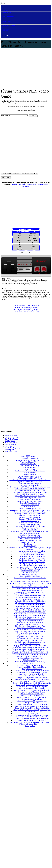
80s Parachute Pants (30, 474)
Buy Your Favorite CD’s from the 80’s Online (30, 489)
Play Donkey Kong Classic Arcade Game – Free (30, 612)
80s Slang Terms (10, 441)
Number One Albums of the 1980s (30, 523)
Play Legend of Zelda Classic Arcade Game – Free (30, 630)
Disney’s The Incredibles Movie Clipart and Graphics (32, 719)
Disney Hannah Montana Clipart (32, 669)
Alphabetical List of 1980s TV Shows (30, 478)
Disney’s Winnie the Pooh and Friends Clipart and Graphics (32, 683)
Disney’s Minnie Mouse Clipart (32, 712)
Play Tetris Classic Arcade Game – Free (30, 656)
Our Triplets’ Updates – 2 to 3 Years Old (32, 558)
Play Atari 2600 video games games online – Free (30, 594)
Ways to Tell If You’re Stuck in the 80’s (30, 540)
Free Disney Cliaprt (11, 451)
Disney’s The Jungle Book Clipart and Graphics (32, 678)
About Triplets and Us (28, 457)
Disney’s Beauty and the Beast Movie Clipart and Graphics (32, 690)
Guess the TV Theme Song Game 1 (30, 515)
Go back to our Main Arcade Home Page (26, 306)
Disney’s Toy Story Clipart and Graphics (32, 681)
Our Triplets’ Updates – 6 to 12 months (32, 564)
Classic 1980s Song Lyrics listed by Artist (30, 494)
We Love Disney (28, 663)
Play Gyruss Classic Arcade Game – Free (30, 628)
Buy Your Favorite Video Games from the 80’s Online (30, 492)
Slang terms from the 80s (30, 528)
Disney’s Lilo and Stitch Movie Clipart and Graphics (32, 706)
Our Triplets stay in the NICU (32, 553)
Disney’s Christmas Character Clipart (32, 696)
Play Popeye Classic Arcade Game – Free (30, 638)
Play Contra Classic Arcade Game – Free (30, 605)
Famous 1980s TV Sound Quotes (30, 508)
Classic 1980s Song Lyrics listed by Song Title (30, 496)
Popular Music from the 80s (30, 524)
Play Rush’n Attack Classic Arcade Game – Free (30, 642)
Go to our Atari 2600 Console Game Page (26, 309)
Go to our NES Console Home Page (26, 307)
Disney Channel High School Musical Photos (32, 667)
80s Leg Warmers (30, 473)
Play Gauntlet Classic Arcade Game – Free (30, 624)
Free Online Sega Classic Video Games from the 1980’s (30, 587)
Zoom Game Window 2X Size (10, 174)
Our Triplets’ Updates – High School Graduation (32, 567)
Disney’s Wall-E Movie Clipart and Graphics (32, 720)
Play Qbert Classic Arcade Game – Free (30, 640)
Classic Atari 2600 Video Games (30, 576)
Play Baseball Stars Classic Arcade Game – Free (30, 596)
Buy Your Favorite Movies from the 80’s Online (30, 491)
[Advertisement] (19, 68)
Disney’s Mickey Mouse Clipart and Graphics (32, 672)
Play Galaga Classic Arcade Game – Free (30, 622)
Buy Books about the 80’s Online (30, 483)
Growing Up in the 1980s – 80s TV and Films (30, 514)
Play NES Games (10, 444)
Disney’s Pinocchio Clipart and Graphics (32, 676)
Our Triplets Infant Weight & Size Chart (32, 551)
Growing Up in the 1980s (28, 464)
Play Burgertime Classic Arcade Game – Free (30, 597)
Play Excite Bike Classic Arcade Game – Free (30, 617)
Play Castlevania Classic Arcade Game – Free (30, 599)
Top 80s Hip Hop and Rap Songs (30, 535)
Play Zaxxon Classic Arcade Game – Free (30, 658)
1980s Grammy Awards (30, 467)
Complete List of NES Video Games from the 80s (30, 578)
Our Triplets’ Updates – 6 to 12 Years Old (32, 565)
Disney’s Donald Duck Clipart (32, 699)
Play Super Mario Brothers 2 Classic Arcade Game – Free (30, 647)
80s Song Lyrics (10, 450)
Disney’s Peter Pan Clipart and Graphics (32, 674)
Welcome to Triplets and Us (28, 724)
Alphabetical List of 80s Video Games (30, 482)
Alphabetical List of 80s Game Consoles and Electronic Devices (30, 480)
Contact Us (27, 731)
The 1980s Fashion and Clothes (30, 533)
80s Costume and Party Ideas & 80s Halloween (30, 471)
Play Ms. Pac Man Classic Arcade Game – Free (30, 631)
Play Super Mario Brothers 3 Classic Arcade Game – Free (30, 649)
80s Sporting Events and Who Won (30, 476)
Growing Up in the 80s (28, 542)
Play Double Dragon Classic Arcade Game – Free (30, 615)
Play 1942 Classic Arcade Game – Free (30, 590)
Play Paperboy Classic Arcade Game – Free (30, 635)
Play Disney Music (11, 443)
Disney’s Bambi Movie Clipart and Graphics (32, 688)
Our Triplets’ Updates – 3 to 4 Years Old (32, 560)
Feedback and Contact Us (28, 462)
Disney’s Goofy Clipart (32, 703)
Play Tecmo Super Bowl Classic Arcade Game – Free (30, 655)
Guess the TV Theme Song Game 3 (30, 517)
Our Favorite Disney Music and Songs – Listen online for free (30, 722)
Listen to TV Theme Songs (30, 521)
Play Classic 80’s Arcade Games (28, 574)
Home (28, 455)
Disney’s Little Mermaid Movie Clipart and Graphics (32, 708)
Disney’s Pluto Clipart (32, 713)
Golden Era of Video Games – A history (30, 589)
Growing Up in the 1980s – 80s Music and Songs (30, 512)
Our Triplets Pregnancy (30, 573)
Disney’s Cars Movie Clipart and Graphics (32, 692)
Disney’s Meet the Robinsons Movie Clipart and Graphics (32, 710)
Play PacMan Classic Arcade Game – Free (30, 633)
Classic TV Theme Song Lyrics (30, 503)
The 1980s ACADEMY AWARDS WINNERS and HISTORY (30, 532)
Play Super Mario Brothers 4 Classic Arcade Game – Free (30, 651)
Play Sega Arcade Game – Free (30, 644)
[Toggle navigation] (2, 2)
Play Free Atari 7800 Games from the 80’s (30, 619)
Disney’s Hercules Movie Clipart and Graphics (32, 704)
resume (8, 177)
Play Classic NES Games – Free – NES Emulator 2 (30, 601)
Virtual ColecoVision (30, 660)
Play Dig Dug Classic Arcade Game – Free (30, 608)
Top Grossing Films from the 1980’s (30, 537)
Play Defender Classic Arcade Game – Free (30, 606)
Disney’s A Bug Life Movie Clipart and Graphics (32, 685)
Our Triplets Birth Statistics (30, 571)
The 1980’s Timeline (30, 530)
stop (3, 177)
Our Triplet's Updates (12, 439)
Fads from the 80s (30, 507)
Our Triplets (28, 544)
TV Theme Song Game (12, 437)
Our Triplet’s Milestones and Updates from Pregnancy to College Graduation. (30, 548)
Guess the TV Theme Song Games (30, 519)
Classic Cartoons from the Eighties (30, 499)
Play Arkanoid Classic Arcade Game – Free (30, 592)
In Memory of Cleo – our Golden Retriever (30, 460)
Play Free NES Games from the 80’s (30, 621)
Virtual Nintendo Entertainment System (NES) (30, 662)
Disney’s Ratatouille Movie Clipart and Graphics (32, 715)
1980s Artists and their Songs (30, 466)
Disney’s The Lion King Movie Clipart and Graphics (32, 679)
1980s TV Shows (30, 469)
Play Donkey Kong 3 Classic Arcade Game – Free (30, 610)
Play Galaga (9, 446)
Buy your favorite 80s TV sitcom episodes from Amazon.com (30, 487)
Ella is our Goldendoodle (30, 458)
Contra (30, 580)
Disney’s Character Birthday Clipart (32, 694)
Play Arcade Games (11, 435)
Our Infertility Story (30, 546)
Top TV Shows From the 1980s (30, 539)
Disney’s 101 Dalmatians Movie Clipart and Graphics (32, 671)
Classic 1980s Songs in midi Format (30, 498)
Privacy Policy (30, 726)
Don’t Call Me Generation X (30, 505)
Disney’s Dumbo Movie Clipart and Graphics (32, 701)
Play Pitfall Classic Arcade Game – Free (30, 637)
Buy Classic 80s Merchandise (30, 485)
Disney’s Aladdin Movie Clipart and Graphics (32, 687)
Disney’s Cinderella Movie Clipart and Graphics (32, 697)
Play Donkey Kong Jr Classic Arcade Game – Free (30, 614)
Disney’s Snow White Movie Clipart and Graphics (32, 717)
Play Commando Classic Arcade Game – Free (30, 603)
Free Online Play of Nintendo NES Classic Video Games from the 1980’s (30, 584)
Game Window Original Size (29, 174)
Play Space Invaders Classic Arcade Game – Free (30, 646)
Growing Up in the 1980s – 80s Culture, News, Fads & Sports (30, 510)
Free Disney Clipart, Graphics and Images (30, 665)
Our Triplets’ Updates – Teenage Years (32, 569)
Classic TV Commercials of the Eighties (30, 501)
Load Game (33, 116)
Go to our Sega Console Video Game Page (26, 311)
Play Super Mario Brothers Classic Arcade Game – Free (30, 653)
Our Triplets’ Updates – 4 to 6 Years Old (32, 562)
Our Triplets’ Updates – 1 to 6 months (32, 555)
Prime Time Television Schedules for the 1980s (30, 526)
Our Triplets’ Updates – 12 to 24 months (32, 556)
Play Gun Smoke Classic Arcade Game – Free (30, 626)
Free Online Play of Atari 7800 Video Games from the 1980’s (30, 581)
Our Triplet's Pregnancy (12, 448)
